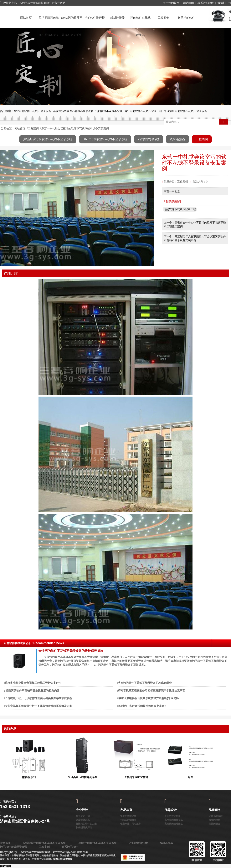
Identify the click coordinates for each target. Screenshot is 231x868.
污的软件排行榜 (95, 18)
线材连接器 (118, 18)
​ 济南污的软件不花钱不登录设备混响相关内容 (32, 691)
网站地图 (188, 3)
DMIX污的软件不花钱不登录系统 (72, 21)
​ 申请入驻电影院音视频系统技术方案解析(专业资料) (149, 698)
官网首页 (5, 843)
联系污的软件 (206, 3)
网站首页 (26, 18)
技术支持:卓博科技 (63, 859)
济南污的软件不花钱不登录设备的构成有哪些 (145, 683)
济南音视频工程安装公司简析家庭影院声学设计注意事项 (151, 691)
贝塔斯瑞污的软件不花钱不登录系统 (49, 21)
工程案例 (163, 18)
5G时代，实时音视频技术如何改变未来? (142, 706)
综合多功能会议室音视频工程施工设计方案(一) (33, 683)
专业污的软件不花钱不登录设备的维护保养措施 (71, 651)
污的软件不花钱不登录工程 (180, 209)
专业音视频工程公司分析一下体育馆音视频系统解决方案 (38, 706)
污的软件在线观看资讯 (140, 21)
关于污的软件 (171, 3)
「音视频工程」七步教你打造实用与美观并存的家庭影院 (38, 698)
